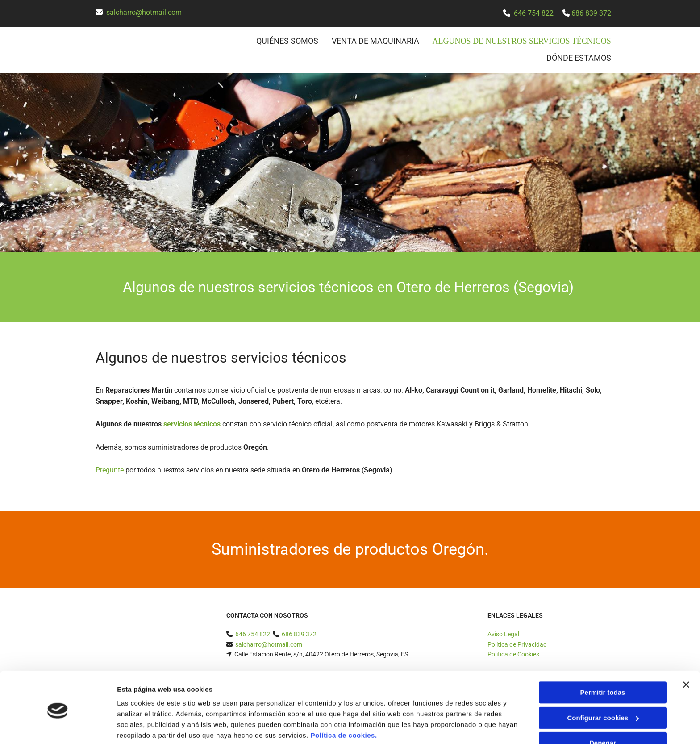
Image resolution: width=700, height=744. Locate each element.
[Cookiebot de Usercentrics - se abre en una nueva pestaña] (58, 727)
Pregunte (110, 470)
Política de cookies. (344, 702)
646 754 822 (534, 13)
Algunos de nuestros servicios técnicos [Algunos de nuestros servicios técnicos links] (525, 41)
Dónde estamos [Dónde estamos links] (579, 57)
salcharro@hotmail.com (144, 12)
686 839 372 (591, 13)
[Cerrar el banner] (686, 651)
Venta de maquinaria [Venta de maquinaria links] (383, 41)
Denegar (603, 709)
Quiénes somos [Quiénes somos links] (294, 41)
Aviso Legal (503, 634)
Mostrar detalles (143, 726)
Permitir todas (603, 659)
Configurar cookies (603, 684)
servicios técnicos (192, 424)
